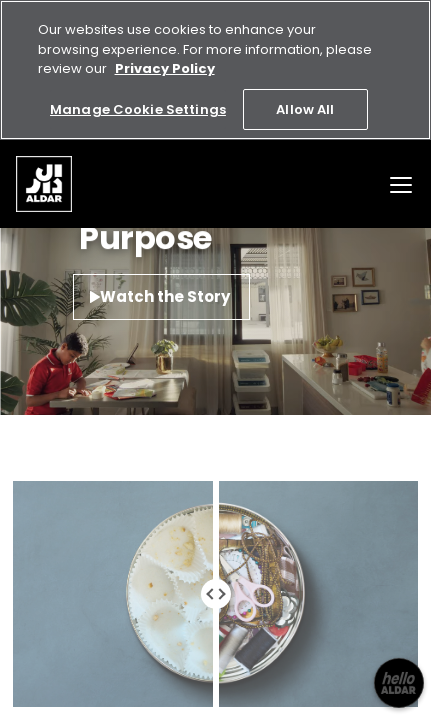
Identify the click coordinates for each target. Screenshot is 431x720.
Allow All (305, 109)
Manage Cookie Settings (138, 109)
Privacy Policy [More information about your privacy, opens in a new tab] (165, 68)
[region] (215, 70)
